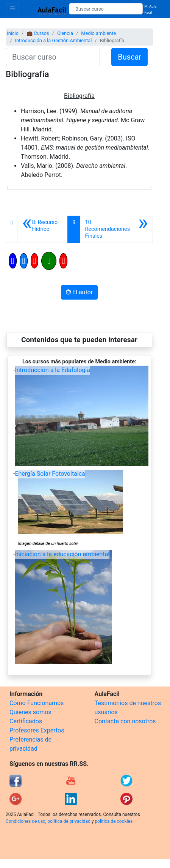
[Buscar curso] (106, 9)
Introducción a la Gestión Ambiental (53, 40)
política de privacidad (69, 821)
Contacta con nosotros (125, 721)
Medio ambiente (98, 33)
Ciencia (65, 33)
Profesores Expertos (37, 730)
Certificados (26, 721)
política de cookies (114, 821)
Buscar (129, 57)
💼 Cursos (38, 33)
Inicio (13, 33)
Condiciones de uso (26, 821)
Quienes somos (30, 712)
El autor (79, 292)
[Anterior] (42, 229)
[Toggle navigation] (12, 8)
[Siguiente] (116, 229)
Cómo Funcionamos (37, 703)
